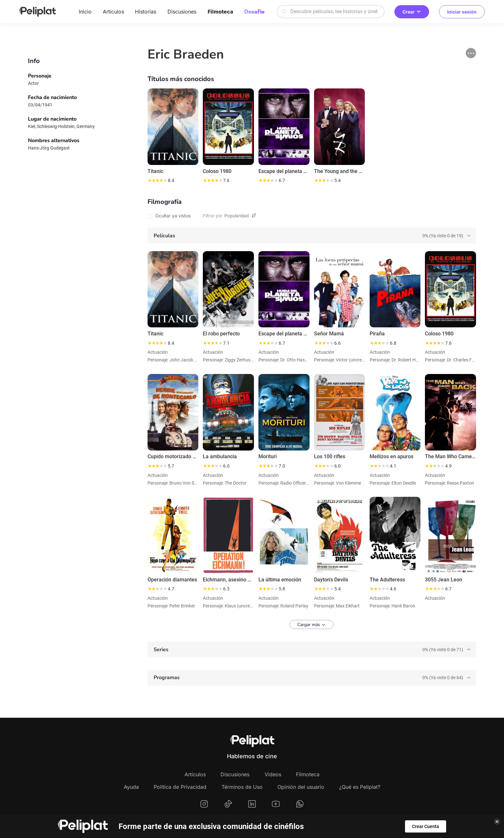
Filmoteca (220, 12)
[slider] (157, 180)
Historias (146, 12)
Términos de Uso (242, 787)
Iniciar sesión (462, 12)
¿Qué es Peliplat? (360, 787)
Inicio (85, 12)
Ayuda (131, 787)
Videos (273, 774)
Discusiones (182, 12)
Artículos (113, 12)
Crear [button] (412, 12)
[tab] (312, 236)
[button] (471, 53)
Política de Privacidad (180, 787)
